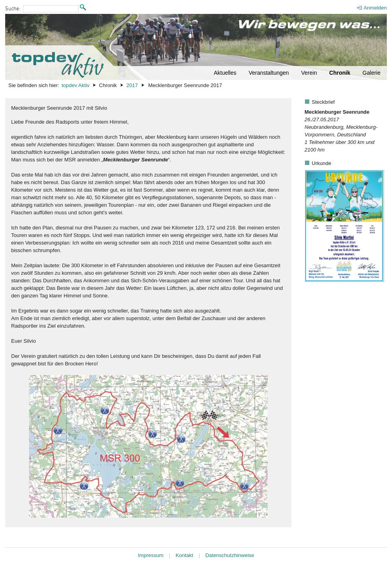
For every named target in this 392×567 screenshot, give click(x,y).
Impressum (151, 555)
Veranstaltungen (269, 73)
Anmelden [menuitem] (375, 8)
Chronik (340, 73)
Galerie (372, 73)
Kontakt (184, 555)
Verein (309, 73)
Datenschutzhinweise (230, 555)
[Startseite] (196, 47)
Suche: (13, 9)
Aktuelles (225, 73)
